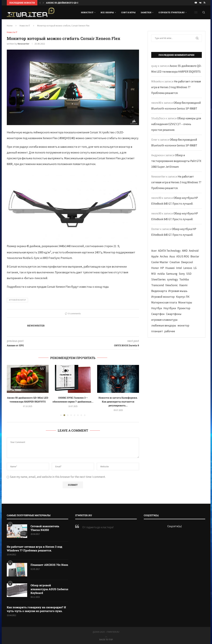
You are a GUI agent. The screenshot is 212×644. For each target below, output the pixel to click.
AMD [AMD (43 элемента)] (185, 251)
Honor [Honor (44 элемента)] (155, 268)
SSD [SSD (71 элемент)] (189, 274)
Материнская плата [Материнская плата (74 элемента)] (164, 302)
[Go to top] (106, 639)
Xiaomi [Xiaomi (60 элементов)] (183, 285)
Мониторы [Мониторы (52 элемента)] (185, 302)
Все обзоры (107, 12)
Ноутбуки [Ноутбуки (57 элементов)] (170, 308)
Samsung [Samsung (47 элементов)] (172, 274)
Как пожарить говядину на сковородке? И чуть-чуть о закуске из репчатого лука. (36, 609)
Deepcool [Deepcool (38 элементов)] (187, 262)
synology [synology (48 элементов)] (172, 279)
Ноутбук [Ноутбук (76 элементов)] (157, 308)
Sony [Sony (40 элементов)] (182, 274)
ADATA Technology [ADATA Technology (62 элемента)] (169, 251)
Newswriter (24, 44)
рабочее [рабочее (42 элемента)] (170, 331)
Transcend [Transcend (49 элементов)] (158, 285)
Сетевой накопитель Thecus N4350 (45, 528)
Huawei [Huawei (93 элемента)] (170, 268)
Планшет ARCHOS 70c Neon (49, 565)
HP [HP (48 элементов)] (162, 268)
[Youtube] (196, 3)
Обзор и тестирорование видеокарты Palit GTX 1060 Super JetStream (176, 161)
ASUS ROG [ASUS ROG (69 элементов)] (183, 256)
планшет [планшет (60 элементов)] (157, 331)
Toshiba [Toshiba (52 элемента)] (184, 279)
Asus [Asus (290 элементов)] (172, 256)
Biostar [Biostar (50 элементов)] (195, 256)
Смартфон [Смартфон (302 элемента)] (158, 314)
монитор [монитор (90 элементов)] (183, 325)
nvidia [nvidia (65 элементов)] (161, 274)
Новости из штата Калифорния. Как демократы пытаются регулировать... (118, 402)
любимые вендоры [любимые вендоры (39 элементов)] (164, 325)
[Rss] (205, 3)
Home (10, 26)
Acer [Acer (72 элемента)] (154, 251)
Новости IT (87, 12)
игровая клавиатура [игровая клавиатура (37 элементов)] (164, 320)
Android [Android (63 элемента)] (194, 251)
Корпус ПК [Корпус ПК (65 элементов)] (183, 297)
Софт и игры (128, 12)
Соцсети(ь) (175, 526)
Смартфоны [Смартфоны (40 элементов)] (174, 314)
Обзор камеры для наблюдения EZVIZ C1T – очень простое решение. (176, 124)
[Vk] (200, 3)
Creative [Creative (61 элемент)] (175, 262)
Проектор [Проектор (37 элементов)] (184, 308)
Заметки (146, 12)
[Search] (204, 12)
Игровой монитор (17, 300)
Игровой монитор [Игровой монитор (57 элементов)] (163, 297)
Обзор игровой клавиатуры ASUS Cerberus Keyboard (49, 589)
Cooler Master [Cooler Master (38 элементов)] (160, 262)
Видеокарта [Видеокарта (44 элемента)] (159, 291)
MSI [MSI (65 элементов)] (154, 274)
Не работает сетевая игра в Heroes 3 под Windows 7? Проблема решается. (176, 87)
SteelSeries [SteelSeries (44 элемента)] (158, 279)
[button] (40, 3)
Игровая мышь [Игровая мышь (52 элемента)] (178, 291)
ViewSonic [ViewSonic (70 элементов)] (172, 285)
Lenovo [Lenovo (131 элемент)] (188, 268)
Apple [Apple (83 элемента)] (155, 256)
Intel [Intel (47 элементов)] (179, 268)
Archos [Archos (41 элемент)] (164, 256)
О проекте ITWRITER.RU (172, 12)
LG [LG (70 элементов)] (195, 268)
